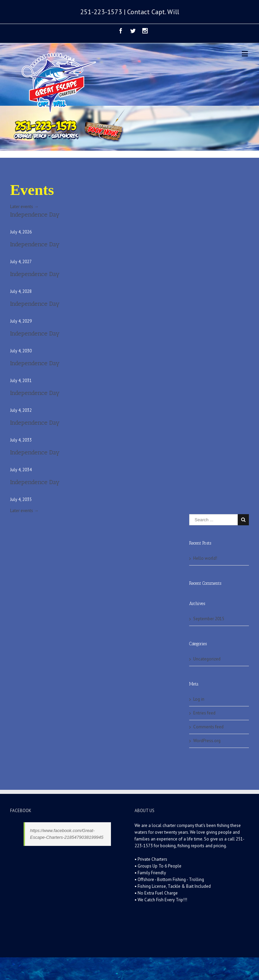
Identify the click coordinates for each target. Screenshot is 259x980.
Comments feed (208, 727)
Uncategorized (207, 659)
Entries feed (204, 713)
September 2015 (209, 619)
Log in (199, 699)
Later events (24, 207)
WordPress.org (207, 741)
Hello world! (205, 558)
